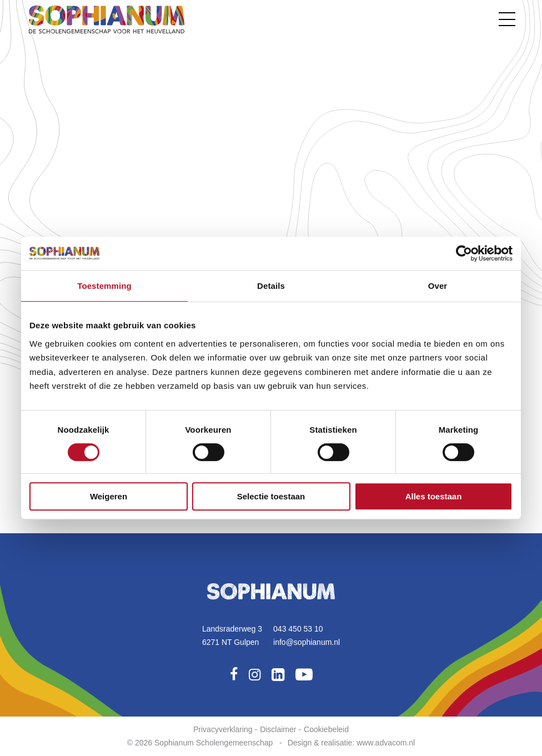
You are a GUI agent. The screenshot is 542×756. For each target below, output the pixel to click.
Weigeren (109, 496)
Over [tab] (438, 286)
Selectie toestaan (271, 496)
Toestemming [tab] (104, 286)
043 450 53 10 (298, 629)
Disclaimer (278, 729)
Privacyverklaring (223, 729)
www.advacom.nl (386, 743)
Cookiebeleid (326, 729)
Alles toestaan (434, 496)
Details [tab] (271, 286)
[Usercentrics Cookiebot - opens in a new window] (464, 253)
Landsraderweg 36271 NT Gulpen (232, 635)
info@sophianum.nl (307, 642)
